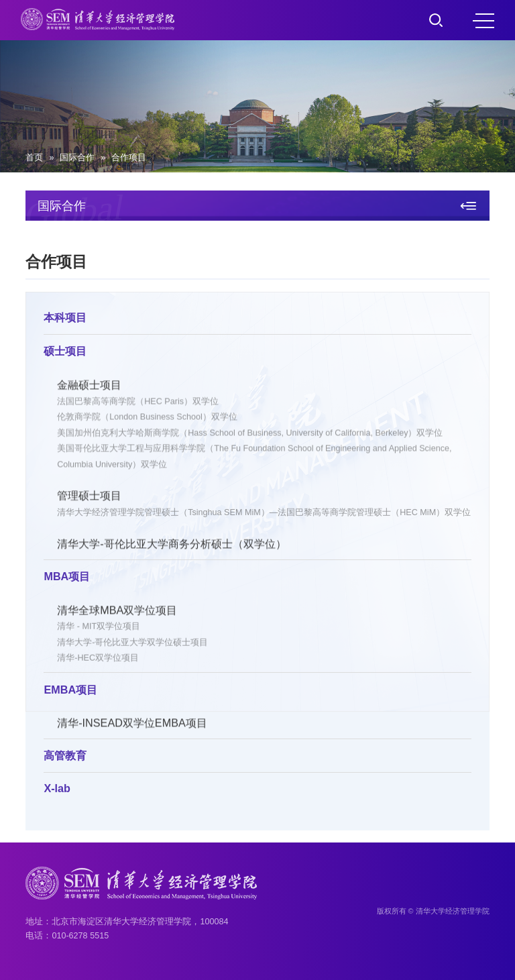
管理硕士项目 (89, 498)
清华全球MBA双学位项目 (117, 612)
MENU (483, 21)
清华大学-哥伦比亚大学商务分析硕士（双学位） (171, 546)
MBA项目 (67, 578)
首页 (34, 158)
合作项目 (129, 158)
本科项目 (65, 319)
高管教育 (65, 757)
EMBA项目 (70, 691)
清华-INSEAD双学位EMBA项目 (132, 725)
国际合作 (77, 158)
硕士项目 (65, 352)
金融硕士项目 (89, 386)
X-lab (57, 790)
